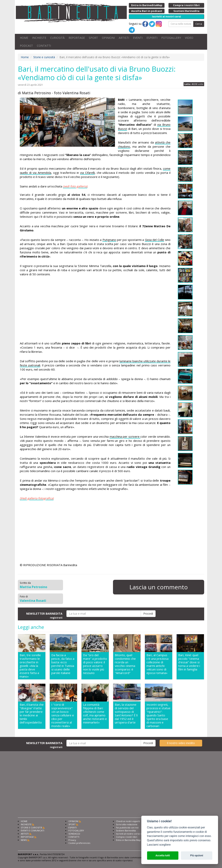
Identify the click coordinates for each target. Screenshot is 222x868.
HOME (24, 38)
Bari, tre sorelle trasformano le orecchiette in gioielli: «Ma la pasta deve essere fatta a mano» (30, 666)
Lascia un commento (159, 587)
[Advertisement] (95, 309)
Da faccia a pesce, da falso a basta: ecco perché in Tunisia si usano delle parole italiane (63, 664)
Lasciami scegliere (159, 845)
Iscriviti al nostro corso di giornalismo (136, 834)
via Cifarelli (87, 173)
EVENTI (138, 38)
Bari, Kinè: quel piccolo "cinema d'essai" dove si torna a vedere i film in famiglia (189, 662)
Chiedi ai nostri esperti (128, 821)
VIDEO (189, 38)
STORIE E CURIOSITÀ (31, 828)
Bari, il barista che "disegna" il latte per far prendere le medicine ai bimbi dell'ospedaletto (32, 714)
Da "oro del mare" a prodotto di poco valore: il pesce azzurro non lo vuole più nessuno (95, 664)
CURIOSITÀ (57, 38)
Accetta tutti (163, 855)
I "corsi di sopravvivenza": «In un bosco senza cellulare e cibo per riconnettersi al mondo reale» (63, 715)
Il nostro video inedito (181, 743)
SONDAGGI (74, 834)
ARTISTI (124, 38)
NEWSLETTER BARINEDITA (44, 615)
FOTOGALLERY (171, 38)
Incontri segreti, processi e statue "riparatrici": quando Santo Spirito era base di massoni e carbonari (158, 715)
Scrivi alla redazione (127, 824)
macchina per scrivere (125, 436)
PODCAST (26, 46)
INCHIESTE (39, 38)
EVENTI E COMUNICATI (33, 830)
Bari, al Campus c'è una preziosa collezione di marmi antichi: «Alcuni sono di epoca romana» (157, 664)
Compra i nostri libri (127, 837)
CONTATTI (44, 46)
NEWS (24, 840)
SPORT (93, 38)
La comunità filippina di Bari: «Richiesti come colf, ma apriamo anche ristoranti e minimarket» (95, 714)
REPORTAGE (77, 38)
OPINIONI (108, 38)
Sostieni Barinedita (126, 830)
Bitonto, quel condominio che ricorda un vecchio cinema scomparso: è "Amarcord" (125, 664)
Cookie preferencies (79, 843)
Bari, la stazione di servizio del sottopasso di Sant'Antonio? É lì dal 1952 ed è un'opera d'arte (126, 714)
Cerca (199, 24)
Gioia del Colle (155, 240)
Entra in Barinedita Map (128, 840)
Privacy (72, 840)
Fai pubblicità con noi (127, 828)
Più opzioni (197, 855)
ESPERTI (152, 38)
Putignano (109, 240)
